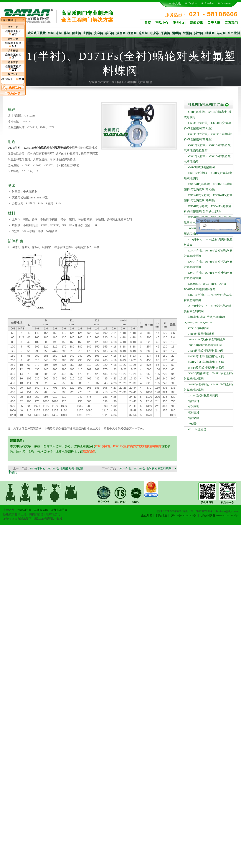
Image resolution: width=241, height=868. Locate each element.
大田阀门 (117, 82)
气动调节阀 (24, 510)
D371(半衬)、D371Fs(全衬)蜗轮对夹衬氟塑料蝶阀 (38, 148)
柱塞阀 (132, 33)
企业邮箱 (147, 515)
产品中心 (162, 23)
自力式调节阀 (59, 510)
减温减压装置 (36, 33)
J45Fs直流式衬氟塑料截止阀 (206, 351)
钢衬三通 (194, 412)
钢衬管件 (194, 401)
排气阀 (199, 33)
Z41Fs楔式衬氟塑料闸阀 (203, 395)
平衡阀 (165, 33)
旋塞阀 (121, 33)
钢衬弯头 (194, 407)
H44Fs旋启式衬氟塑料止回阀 (206, 368)
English (193, 3)
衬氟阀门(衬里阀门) (140, 82)
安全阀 (99, 33)
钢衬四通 (194, 418)
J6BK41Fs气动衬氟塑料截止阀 (207, 339)
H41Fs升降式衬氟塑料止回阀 (206, 362)
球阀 (59, 33)
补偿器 (192, 424)
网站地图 (162, 515)
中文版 (177, 3)
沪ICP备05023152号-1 (184, 515)
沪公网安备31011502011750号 (220, 515)
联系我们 (231, 23)
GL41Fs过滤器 (197, 429)
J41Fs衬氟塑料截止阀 (201, 334)
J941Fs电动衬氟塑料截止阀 (205, 345)
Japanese (226, 3)
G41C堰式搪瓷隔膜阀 (201, 167)
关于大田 (214, 23)
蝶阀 (67, 33)
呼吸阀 (210, 33)
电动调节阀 (41, 510)
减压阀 (110, 33)
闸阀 (51, 33)
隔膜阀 (177, 33)
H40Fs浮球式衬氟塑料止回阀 (206, 356)
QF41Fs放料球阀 (198, 328)
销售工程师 (13, 33)
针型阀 (188, 33)
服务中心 (179, 23)
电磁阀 (221, 33)
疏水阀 (143, 33)
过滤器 (154, 33)
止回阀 (87, 33)
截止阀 (76, 33)
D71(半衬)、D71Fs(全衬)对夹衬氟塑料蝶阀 (145, 468)
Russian (209, 3)
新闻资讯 (196, 23)
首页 (148, 23)
